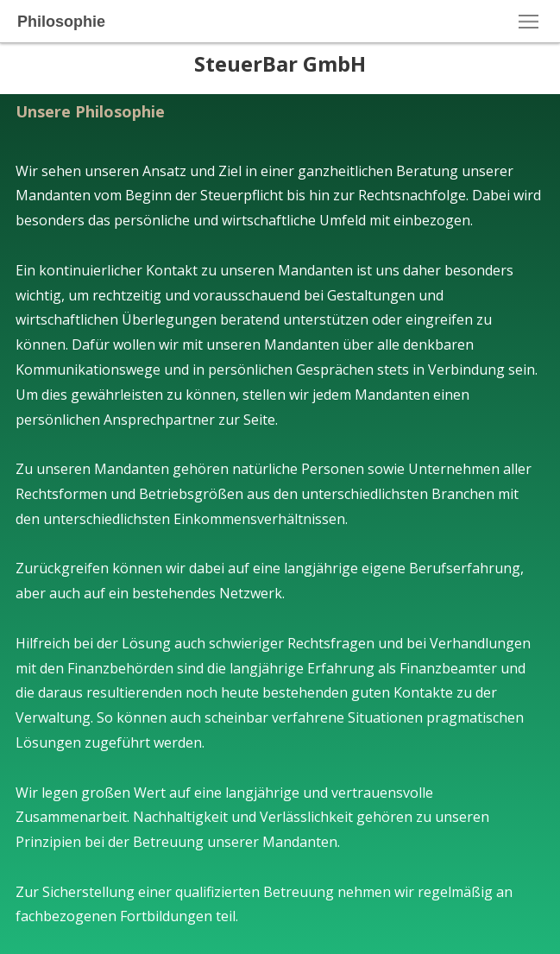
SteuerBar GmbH (280, 63)
